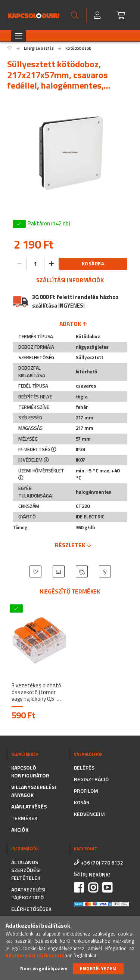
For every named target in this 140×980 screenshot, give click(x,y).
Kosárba (93, 264)
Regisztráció (91, 779)
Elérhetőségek (31, 909)
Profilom (86, 791)
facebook (79, 888)
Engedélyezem (98, 968)
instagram (93, 888)
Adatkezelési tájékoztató (28, 893)
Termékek (24, 818)
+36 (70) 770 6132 (102, 862)
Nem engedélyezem (44, 969)
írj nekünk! (96, 874)
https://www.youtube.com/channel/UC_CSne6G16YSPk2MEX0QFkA (107, 888)
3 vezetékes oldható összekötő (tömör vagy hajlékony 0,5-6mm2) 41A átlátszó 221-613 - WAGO (37, 692)
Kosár (82, 802)
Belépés (84, 768)
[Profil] (98, 15)
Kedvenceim (89, 814)
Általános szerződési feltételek (26, 870)
